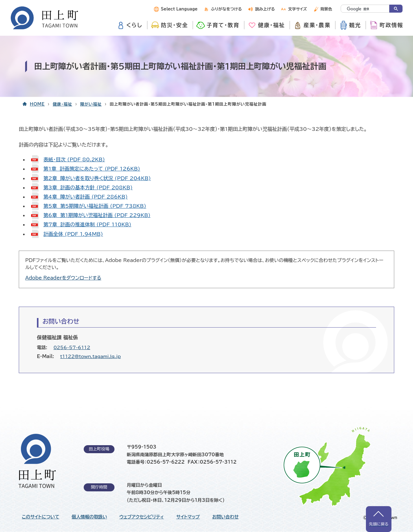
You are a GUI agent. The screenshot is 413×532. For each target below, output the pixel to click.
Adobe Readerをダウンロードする (63, 278)
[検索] (360, 9)
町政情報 (391, 25)
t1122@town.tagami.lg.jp (91, 356)
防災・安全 (174, 25)
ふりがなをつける (226, 9)
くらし (134, 25)
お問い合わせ (225, 517)
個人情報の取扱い (89, 517)
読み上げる (265, 9)
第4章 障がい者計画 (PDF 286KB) (86, 197)
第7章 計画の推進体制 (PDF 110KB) (87, 224)
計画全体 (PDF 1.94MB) (73, 234)
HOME (37, 104)
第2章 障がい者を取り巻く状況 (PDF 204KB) (97, 178)
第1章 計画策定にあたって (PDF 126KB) (92, 169)
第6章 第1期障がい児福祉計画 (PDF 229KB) (97, 215)
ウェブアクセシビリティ (142, 517)
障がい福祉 (91, 104)
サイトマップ (188, 517)
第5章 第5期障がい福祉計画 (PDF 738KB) (95, 206)
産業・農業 (317, 25)
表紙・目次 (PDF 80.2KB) (74, 159)
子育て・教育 (223, 25)
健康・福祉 (271, 25)
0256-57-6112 (72, 347)
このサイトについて (41, 517)
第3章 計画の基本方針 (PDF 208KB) (88, 187)
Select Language (179, 9)
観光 (355, 25)
